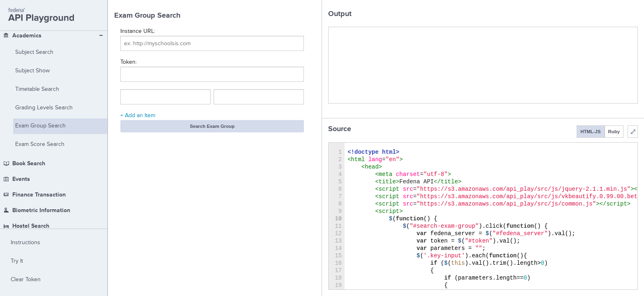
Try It (17, 261)
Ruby (614, 132)
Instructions (25, 242)
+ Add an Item (138, 115)
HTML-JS (590, 132)
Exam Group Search (40, 45)
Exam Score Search (40, 63)
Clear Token (26, 279)
